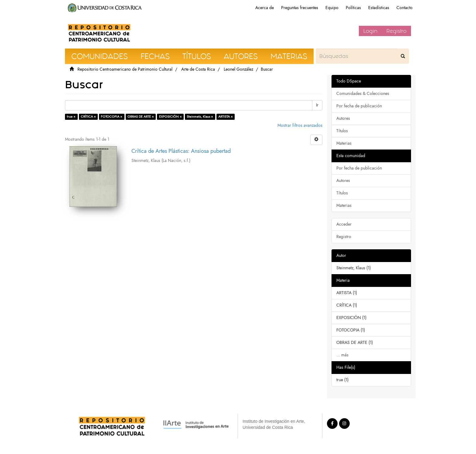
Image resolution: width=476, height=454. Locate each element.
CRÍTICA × (88, 117)
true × (71, 117)
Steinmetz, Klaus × (200, 117)
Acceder (344, 224)
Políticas (353, 8)
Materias (344, 143)
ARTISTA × (226, 117)
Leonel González (238, 69)
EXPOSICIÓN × (170, 117)
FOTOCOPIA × (112, 117)
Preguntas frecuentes (300, 8)
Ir (317, 105)
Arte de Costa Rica (198, 69)
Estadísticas (379, 8)
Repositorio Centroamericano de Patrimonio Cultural (125, 69)
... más (342, 355)
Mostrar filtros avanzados (300, 125)
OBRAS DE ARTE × (141, 117)
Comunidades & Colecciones (363, 94)
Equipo (332, 8)
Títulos (342, 131)
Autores (343, 118)
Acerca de (265, 8)
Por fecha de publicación (359, 106)
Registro (396, 31)
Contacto (405, 8)
